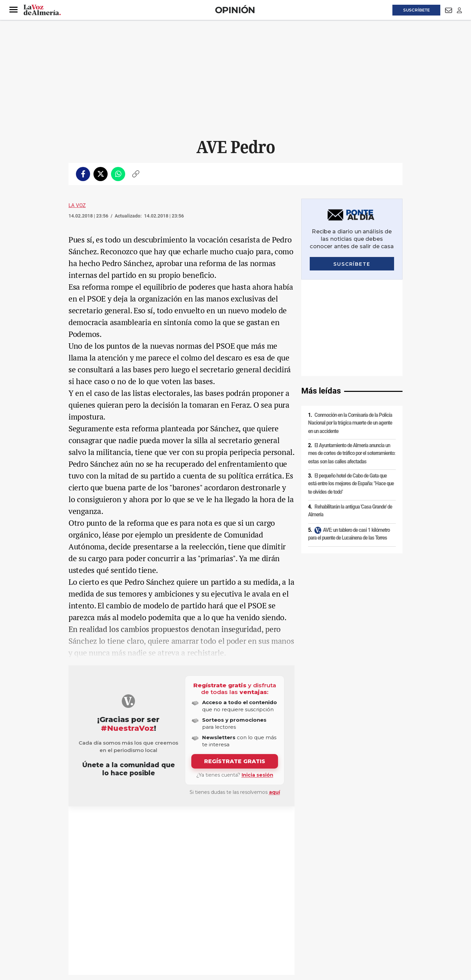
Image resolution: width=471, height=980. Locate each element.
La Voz (77, 205)
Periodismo (132, 823)
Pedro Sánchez (105, 823)
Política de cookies (160, 922)
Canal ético (137, 934)
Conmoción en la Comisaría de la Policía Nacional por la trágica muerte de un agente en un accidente (350, 327)
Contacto (312, 922)
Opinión (235, 10)
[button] (13, 10)
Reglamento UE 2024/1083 (96, 934)
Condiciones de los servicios (210, 922)
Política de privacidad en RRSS (269, 922)
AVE (148, 823)
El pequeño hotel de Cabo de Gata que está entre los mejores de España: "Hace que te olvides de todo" (351, 387)
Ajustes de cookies (171, 934)
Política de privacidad (117, 922)
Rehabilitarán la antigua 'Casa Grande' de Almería (350, 414)
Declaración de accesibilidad (220, 934)
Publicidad (337, 922)
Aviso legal (82, 922)
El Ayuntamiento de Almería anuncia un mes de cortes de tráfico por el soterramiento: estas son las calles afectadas (352, 357)
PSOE (83, 823)
